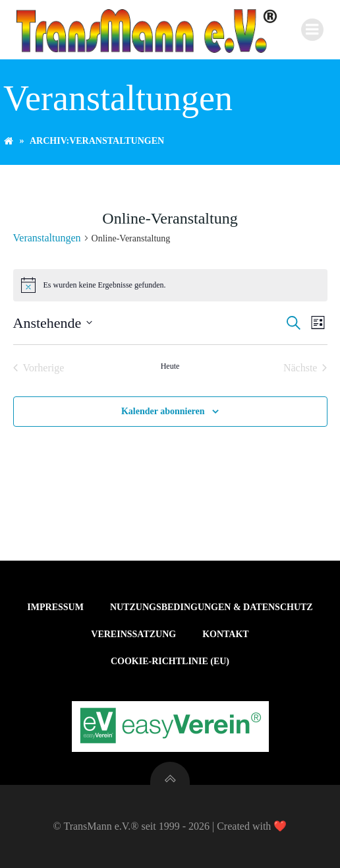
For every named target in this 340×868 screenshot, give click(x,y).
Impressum (55, 607)
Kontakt (226, 634)
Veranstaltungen (47, 238)
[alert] (170, 285)
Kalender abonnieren (163, 411)
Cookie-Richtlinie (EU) (170, 661)
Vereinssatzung (133, 634)
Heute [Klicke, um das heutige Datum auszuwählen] (170, 366)
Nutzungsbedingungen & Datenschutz (212, 607)
